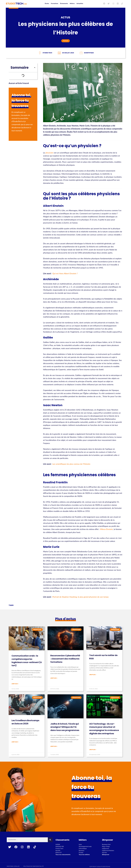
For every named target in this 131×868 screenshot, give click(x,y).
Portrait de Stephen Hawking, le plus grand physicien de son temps (81, 597)
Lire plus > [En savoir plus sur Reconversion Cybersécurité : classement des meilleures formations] (54, 678)
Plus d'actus (66, 619)
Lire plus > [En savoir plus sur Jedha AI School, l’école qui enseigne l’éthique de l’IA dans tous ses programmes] (54, 746)
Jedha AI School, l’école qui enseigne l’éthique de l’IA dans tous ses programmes (65, 727)
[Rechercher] (50, 840)
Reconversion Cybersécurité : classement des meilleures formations (65, 659)
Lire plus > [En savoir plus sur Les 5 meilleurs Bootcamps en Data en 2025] (15, 742)
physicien (49, 153)
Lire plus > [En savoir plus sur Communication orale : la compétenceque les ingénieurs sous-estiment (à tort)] (15, 684)
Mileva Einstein (106, 529)
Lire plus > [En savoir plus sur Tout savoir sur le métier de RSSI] (93, 675)
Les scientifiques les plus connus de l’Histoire (71, 464)
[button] (35, 68)
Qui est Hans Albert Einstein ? (65, 273)
